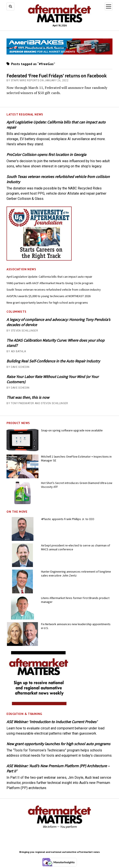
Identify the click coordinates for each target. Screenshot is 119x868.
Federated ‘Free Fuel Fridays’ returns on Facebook (56, 76)
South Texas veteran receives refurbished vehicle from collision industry (58, 179)
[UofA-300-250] (39, 259)
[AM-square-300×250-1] (39, 704)
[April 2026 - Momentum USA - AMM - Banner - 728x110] (59, 53)
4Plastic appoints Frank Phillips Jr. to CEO (68, 519)
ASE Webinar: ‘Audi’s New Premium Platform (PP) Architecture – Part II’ (58, 768)
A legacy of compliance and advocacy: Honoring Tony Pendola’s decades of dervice (58, 322)
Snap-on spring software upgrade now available (72, 430)
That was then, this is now (28, 397)
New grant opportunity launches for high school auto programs (47, 303)
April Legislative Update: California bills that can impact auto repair (56, 125)
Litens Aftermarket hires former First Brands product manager (75, 600)
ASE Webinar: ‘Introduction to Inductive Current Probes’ (52, 722)
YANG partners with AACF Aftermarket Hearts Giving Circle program (50, 283)
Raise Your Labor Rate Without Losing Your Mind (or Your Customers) (53, 379)
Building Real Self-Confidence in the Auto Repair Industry (53, 361)
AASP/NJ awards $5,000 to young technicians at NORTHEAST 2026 (49, 296)
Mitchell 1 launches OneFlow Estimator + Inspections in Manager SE (76, 458)
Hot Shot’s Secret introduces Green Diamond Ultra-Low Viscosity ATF (77, 485)
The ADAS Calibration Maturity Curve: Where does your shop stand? (55, 343)
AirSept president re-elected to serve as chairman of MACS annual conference (76, 547)
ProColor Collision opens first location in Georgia (46, 155)
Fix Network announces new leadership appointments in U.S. (76, 626)
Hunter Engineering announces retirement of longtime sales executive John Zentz (76, 573)
